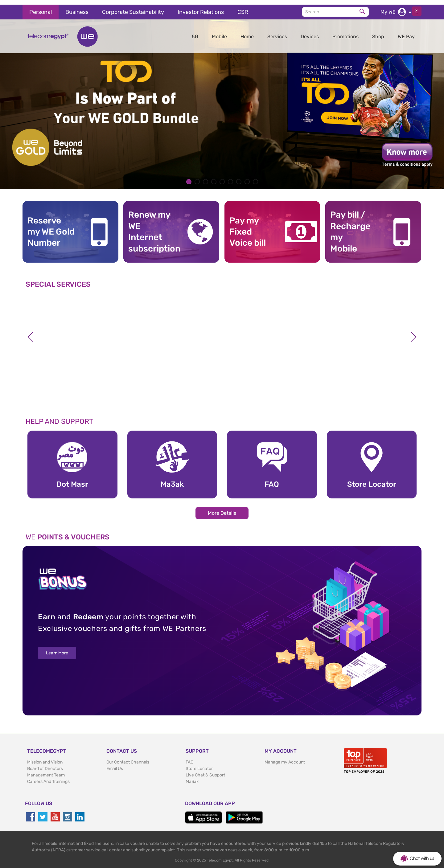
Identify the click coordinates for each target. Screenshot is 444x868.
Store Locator (199, 764)
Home (247, 32)
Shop (378, 32)
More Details (222, 508)
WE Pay (406, 32)
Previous (31, 332)
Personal (41, 7)
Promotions (345, 32)
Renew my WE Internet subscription (152, 227)
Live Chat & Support (205, 770)
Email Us (115, 764)
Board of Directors (45, 764)
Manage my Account (285, 757)
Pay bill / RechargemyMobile (350, 227)
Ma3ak (192, 777)
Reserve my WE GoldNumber (51, 227)
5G (195, 32)
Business (77, 7)
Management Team (46, 770)
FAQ (189, 757)
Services (277, 32)
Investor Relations (201, 7)
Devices (310, 32)
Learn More (57, 649)
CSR (243, 7)
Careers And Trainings (48, 777)
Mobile (219, 32)
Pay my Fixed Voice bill (248, 227)
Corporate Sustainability (133, 7)
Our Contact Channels (128, 757)
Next (413, 332)
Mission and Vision (45, 757)
